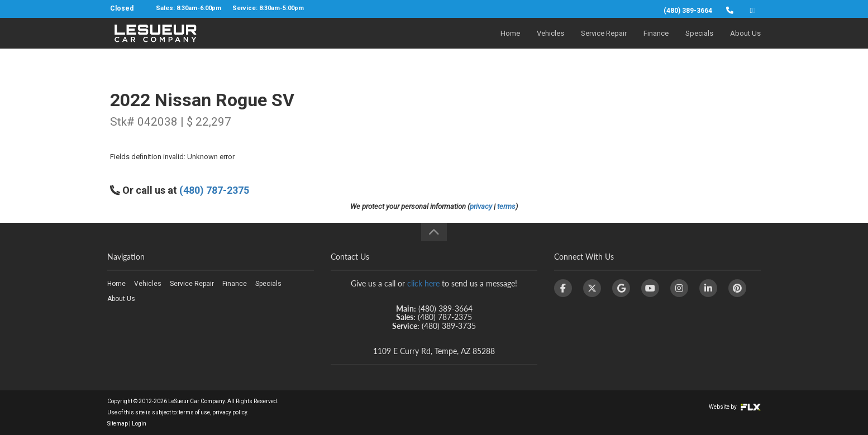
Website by (735, 407)
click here (423, 283)
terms (506, 206)
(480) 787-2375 (214, 190)
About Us (745, 43)
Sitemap (118, 424)
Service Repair (604, 43)
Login (139, 424)
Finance (656, 43)
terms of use (194, 412)
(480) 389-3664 (688, 11)
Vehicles (550, 43)
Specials (699, 43)
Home (510, 43)
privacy (481, 206)
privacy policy (230, 412)
